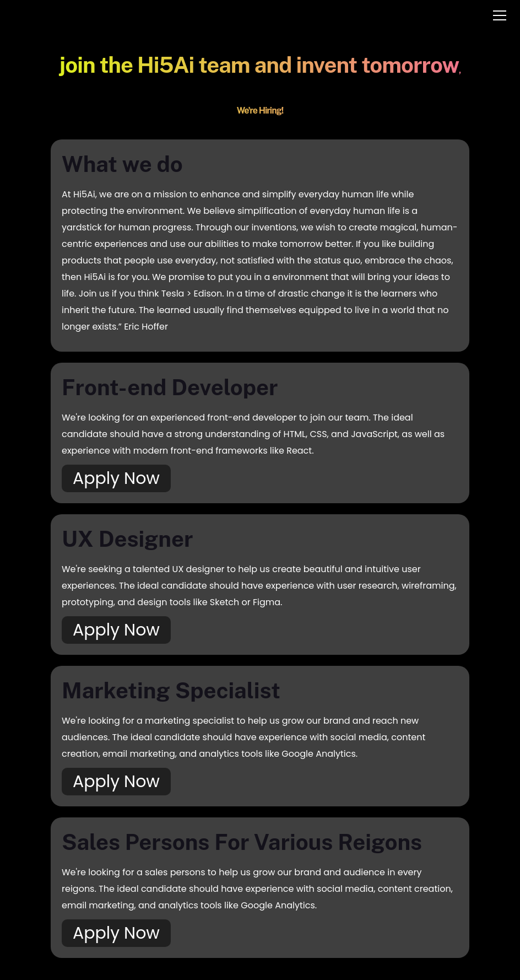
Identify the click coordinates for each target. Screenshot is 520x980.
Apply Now (116, 478)
